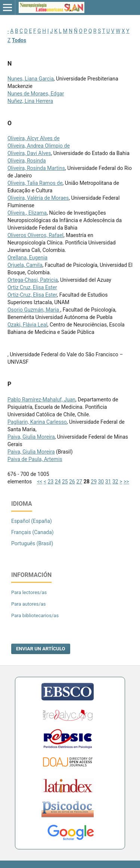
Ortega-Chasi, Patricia (33, 280)
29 (94, 482)
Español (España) (32, 521)
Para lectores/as (29, 592)
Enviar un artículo (41, 649)
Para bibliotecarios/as (35, 616)
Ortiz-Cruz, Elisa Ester (32, 295)
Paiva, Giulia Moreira (31, 437)
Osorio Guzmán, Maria (34, 310)
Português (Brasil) (32, 543)
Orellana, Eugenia (27, 258)
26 (72, 482)
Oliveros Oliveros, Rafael (35, 235)
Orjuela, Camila (25, 265)
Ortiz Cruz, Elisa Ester (32, 287)
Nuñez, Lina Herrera (30, 101)
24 (58, 482)
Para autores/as (29, 604)
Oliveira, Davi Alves (29, 153)
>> (126, 482)
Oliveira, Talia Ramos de (35, 183)
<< (40, 482)
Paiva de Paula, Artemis (35, 459)
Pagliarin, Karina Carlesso (37, 422)
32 (115, 482)
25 (65, 482)
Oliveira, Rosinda (27, 161)
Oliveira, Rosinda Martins (36, 168)
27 (79, 482)
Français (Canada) (32, 532)
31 (108, 482)
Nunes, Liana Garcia (31, 79)
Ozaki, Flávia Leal (27, 325)
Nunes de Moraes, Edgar (36, 94)
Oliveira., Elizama (27, 213)
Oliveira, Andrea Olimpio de (39, 146)
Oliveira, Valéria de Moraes (38, 198)
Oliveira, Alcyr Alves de (34, 138)
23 (51, 482)
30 (101, 482)
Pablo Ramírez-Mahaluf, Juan (41, 400)
